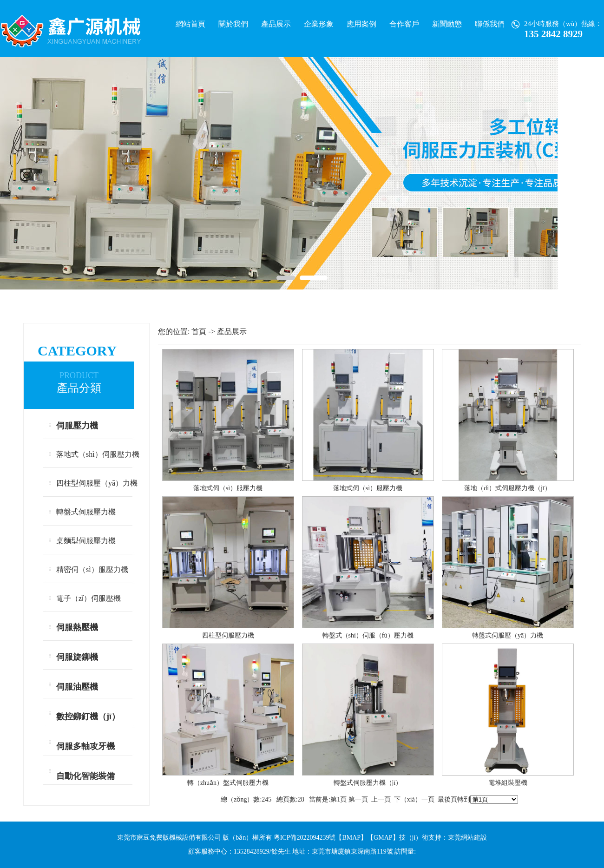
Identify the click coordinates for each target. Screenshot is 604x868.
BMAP (351, 838)
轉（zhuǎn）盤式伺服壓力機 (228, 783)
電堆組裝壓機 (508, 783)
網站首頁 (190, 24)
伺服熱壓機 (77, 627)
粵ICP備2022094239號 (305, 838)
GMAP (383, 838)
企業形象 (319, 24)
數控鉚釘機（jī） (88, 717)
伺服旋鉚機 (77, 657)
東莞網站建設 (467, 838)
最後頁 (447, 799)
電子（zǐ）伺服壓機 (89, 598)
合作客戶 (404, 24)
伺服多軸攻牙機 (85, 746)
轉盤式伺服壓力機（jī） (368, 783)
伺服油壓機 (77, 687)
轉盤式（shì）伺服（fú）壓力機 (368, 635)
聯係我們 (490, 24)
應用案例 (361, 24)
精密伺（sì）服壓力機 (92, 569)
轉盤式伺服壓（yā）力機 (508, 635)
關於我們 (233, 24)
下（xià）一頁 (414, 799)
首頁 (199, 332)
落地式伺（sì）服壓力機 (228, 488)
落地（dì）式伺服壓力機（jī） (508, 488)
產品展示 (276, 24)
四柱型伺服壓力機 (228, 635)
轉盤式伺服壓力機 (86, 512)
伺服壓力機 (77, 426)
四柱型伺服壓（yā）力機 (97, 483)
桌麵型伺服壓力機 (86, 541)
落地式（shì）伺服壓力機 (98, 454)
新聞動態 (447, 24)
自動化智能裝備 (85, 776)
